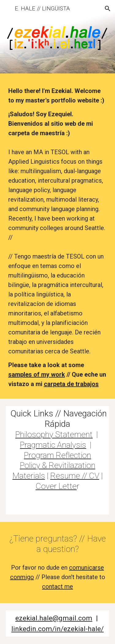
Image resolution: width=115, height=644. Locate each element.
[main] (58, 238)
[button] (7, 8)
